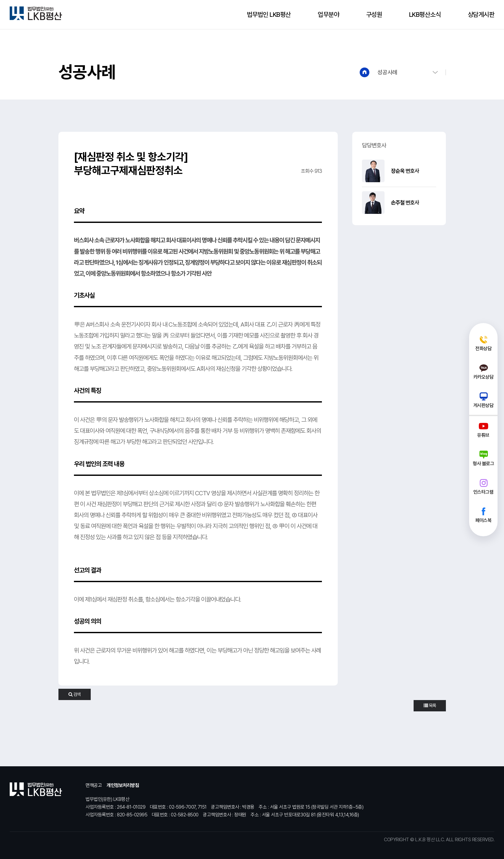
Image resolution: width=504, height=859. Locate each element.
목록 (430, 706)
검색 (74, 694)
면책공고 (94, 785)
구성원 (374, 15)
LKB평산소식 (425, 15)
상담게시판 (481, 15)
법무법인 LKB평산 (269, 15)
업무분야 (328, 15)
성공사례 (387, 72)
